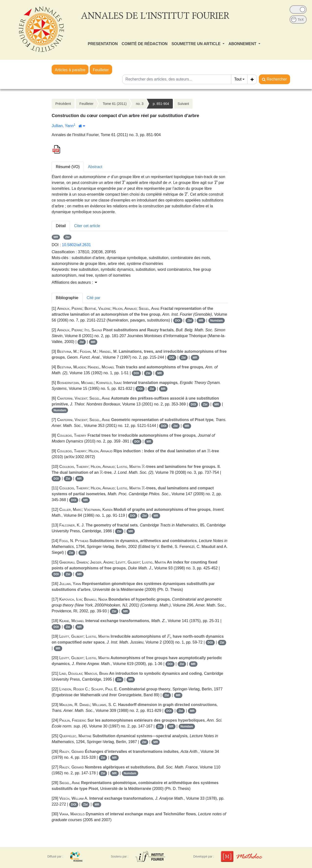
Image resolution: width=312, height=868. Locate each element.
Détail (61, 226)
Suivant (183, 104)
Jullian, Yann (63, 126)
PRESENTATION (103, 44)
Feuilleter (101, 70)
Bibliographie (67, 298)
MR (56, 237)
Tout (238, 79)
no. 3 (140, 104)
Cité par (94, 298)
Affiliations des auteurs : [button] (74, 282)
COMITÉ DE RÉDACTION (145, 44)
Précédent (63, 104)
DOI (178, 321)
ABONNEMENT (243, 44)
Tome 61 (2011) (115, 104)
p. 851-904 (161, 104)
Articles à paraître (70, 70)
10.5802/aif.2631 (76, 245)
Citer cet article (87, 226)
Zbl (67, 237)
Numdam (216, 321)
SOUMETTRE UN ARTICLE (196, 44)
